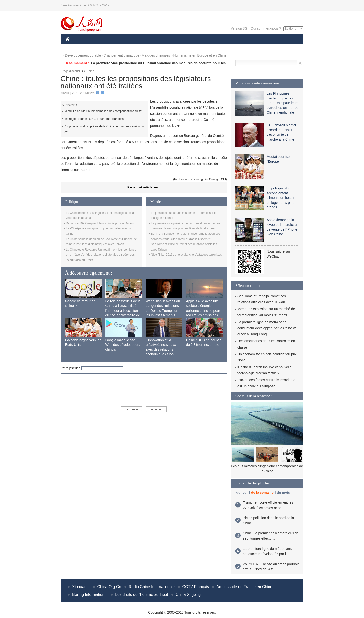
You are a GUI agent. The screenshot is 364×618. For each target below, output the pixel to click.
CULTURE (181, 46)
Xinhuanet (81, 587)
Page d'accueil (71, 71)
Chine (90, 71)
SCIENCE (159, 46)
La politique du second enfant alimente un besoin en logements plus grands (281, 198)
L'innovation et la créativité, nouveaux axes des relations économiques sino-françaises (161, 349)
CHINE (74, 46)
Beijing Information (88, 595)
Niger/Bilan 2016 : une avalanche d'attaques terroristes (186, 255)
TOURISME (264, 46)
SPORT (243, 46)
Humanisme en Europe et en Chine (200, 55)
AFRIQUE (137, 46)
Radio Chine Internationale (152, 587)
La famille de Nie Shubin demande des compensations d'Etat (103, 111)
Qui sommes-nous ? (266, 28)
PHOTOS (286, 46)
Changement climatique (121, 55)
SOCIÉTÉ (202, 46)
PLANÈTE (224, 46)
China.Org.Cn (109, 587)
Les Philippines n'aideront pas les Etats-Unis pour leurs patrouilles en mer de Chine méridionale (282, 103)
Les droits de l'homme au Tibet (142, 595)
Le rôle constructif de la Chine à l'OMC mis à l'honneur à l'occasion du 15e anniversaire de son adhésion (123, 311)
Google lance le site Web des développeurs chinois (123, 345)
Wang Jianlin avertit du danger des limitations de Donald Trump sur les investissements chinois (163, 311)
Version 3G (239, 28)
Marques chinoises (156, 55)
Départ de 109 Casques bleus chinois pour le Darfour (100, 223)
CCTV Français (195, 587)
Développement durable (83, 55)
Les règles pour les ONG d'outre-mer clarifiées (94, 119)
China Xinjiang (188, 595)
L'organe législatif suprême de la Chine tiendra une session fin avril (104, 129)
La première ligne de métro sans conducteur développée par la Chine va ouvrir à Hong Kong (267, 328)
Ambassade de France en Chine (244, 587)
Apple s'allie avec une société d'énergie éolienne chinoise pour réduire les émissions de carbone (203, 311)
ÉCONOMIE (95, 46)
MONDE (117, 46)
